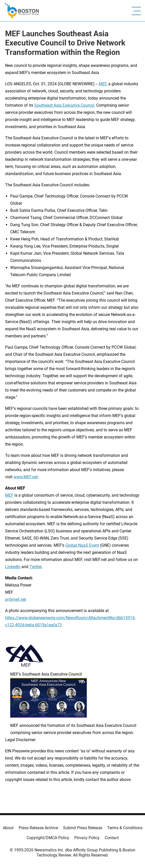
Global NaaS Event (82, 545)
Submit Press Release (83, 828)
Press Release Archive (38, 828)
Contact (112, 838)
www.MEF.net (26, 477)
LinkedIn (13, 567)
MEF (103, 84)
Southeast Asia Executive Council (64, 105)
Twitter (35, 567)
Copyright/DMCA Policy (48, 838)
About (8, 828)
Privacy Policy (87, 838)
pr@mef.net (16, 599)
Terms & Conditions (125, 828)
